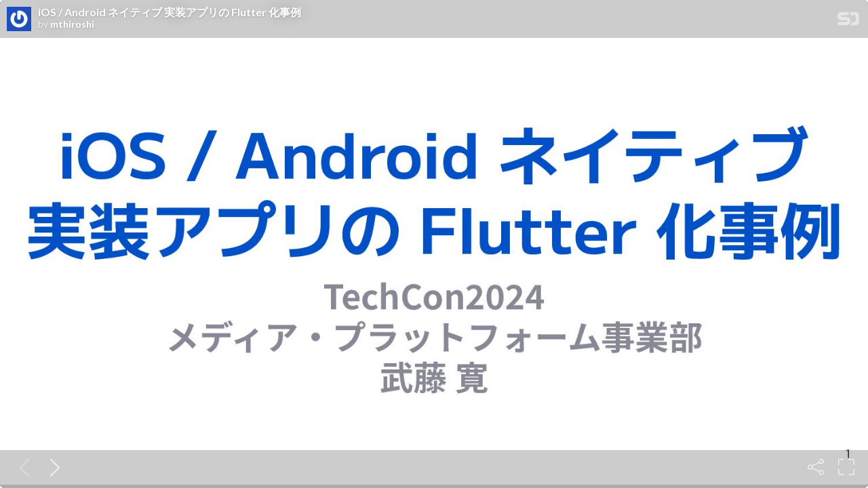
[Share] (816, 467)
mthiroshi (72, 24)
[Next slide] (52, 467)
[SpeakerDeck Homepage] (848, 21)
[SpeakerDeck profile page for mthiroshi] (19, 20)
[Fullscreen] (846, 467)
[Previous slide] (22, 467)
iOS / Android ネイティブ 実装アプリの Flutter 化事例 (170, 12)
